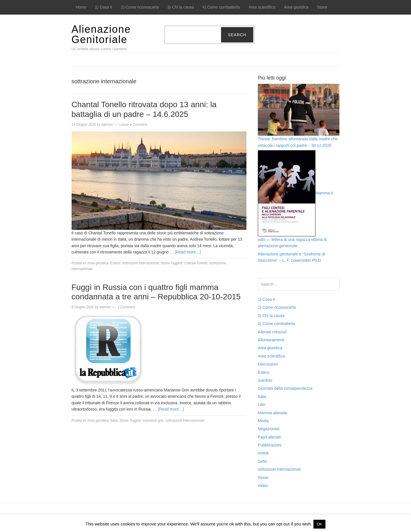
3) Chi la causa (181, 7)
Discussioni (268, 364)
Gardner (265, 380)
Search (237, 35)
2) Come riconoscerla (140, 7)
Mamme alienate (273, 413)
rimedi (263, 453)
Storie (322, 7)
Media (263, 421)
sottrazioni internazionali (140, 263)
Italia (114, 421)
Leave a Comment (133, 125)
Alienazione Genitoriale (101, 34)
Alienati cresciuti (272, 332)
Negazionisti (269, 429)
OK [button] (320, 524)
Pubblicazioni (270, 445)
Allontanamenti (271, 340)
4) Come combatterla (221, 7)
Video (263, 486)
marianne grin (153, 421)
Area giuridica (296, 7)
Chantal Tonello (196, 263)
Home (81, 7)
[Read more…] (188, 252)
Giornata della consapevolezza (285, 388)
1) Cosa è (104, 7)
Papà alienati (269, 437)
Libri (262, 405)
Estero (115, 263)
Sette (263, 461)
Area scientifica (262, 7)
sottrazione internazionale (185, 421)
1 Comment (126, 307)
